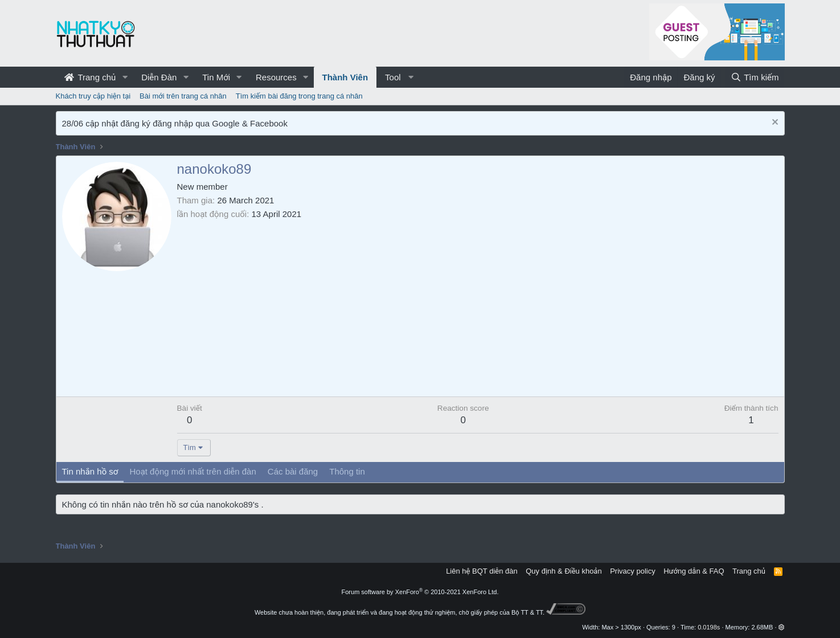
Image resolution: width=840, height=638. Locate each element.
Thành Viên (345, 77)
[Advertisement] (478, 305)
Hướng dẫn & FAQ (694, 571)
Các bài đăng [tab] (293, 471)
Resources (276, 77)
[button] (125, 77)
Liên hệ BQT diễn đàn (482, 571)
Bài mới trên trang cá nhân (183, 96)
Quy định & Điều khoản (564, 571)
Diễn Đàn (159, 77)
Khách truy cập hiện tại (93, 96)
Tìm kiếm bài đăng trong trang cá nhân (299, 96)
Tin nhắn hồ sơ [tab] (90, 471)
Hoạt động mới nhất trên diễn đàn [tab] (192, 471)
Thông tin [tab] (347, 471)
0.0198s (709, 627)
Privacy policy (632, 571)
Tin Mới (216, 77)
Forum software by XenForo (420, 592)
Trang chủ (90, 77)
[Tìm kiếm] (755, 77)
